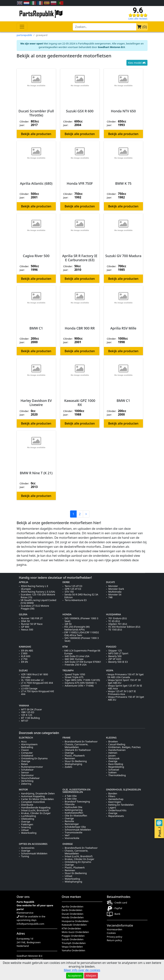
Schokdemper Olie (75, 827)
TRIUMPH (68, 670)
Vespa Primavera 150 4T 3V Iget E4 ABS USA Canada (125, 676)
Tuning (25, 856)
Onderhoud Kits (118, 810)
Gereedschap (116, 799)
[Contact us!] (159, 823)
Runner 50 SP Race (32, 624)
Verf (67, 835)
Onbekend (27, 756)
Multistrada (115, 592)
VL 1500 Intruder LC (33, 680)
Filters (112, 796)
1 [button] (73, 514)
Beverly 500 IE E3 (118, 662)
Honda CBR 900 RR (80, 328)
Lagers (112, 808)
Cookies (111, 933)
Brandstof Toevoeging (77, 802)
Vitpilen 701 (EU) (118, 624)
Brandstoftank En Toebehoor (81, 742)
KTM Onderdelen (71, 928)
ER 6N (25, 662)
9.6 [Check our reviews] (138, 10)
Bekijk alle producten (36, 134)
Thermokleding (117, 775)
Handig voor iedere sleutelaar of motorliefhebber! (56, 578)
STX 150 (69, 592)
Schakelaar (27, 770)
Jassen (112, 756)
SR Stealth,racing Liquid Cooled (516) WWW (39, 602)
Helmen (113, 753)
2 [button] (80, 514)
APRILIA (24, 582)
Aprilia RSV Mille (123, 328)
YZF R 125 (27, 715)
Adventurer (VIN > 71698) (79, 686)
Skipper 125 (115, 651)
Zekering (26, 784)
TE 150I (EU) (115, 630)
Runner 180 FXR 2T (32, 618)
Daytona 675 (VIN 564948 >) (81, 683)
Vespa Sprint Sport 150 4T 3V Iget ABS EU (124, 681)
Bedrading (27, 747)
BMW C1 (36, 328)
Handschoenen (117, 750)
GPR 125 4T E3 (73, 589)
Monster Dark (116, 589)
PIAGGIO (111, 647)
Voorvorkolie (72, 838)
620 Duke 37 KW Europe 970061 (83, 662)
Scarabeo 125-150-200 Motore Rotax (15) (38, 596)
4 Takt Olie (71, 799)
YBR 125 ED (28, 712)
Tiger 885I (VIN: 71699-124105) (82, 680)
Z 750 (24, 659)
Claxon (25, 750)
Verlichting (27, 781)
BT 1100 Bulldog (31, 718)
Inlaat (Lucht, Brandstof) (35, 810)
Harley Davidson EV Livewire (36, 403)
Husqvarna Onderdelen (75, 921)
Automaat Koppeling (33, 796)
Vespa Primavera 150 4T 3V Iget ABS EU (126, 698)
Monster (113, 586)
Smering (26, 827)
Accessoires (28, 848)
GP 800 (25, 627)
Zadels (69, 767)
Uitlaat (25, 830)
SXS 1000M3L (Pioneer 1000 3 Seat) (81, 620)
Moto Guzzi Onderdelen (75, 932)
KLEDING (111, 738)
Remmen (70, 758)
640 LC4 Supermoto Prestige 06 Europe (82, 652)
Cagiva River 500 (36, 256)
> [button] (86, 514)
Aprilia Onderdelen (73, 906)
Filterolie (70, 804)
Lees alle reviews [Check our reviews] (138, 19)
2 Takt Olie (71, 796)
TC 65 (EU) (114, 621)
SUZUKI (23, 670)
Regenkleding (116, 767)
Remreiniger (72, 824)
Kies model (137, 63)
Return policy (114, 940)
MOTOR (23, 789)
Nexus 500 (27, 630)
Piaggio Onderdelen (73, 936)
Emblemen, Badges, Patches (125, 747)
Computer (27, 753)
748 (110, 597)
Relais (25, 764)
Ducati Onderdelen (73, 914)
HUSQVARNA (114, 614)
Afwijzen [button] (91, 976)
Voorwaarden (115, 929)
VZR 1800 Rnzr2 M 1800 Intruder (34, 676)
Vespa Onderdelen (72, 947)
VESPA (110, 670)
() (142, 27)
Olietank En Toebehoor (78, 750)
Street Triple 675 (74, 677)
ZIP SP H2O (115, 659)
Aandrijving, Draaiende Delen (38, 794)
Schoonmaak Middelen (78, 830)
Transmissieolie (74, 833)
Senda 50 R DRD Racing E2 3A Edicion (81, 596)
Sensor (25, 773)
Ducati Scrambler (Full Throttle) (36, 113)
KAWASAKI (25, 647)
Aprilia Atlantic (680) (36, 184)
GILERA (23, 614)
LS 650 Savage (29, 688)
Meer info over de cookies (82, 970)
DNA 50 (26, 621)
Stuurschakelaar (31, 778)
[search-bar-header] (105, 27)
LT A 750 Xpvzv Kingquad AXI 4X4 (37, 693)
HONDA (67, 614)
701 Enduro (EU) (118, 618)
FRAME (67, 738)
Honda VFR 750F (80, 184)
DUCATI (111, 582)
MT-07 (25, 721)
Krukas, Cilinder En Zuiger (36, 813)
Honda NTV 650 (123, 111)
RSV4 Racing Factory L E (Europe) (35, 588)
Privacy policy (115, 937)
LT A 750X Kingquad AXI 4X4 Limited (37, 684)
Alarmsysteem (29, 744)
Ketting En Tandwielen (121, 805)
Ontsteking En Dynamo (34, 758)
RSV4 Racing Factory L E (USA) (38, 592)
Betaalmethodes (119, 897)
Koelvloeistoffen (74, 813)
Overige (26, 761)
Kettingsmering (74, 810)
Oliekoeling (28, 819)
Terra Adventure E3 (76, 600)
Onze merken (71, 897)
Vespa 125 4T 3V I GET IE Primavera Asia (122, 693)
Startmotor (28, 775)
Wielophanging (74, 764)
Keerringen (115, 802)
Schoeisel (114, 770)
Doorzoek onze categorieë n (39, 733)
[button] (36, 103)
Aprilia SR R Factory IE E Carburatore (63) (80, 258)
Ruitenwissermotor (32, 767)
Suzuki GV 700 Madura (123, 256)
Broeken (113, 742)
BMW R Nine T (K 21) (36, 473)
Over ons (23, 897)
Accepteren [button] (75, 976)
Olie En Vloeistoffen (76, 816)
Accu (24, 742)
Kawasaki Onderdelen (74, 925)
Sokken (113, 773)
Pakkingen (27, 824)
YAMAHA (24, 705)
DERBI (66, 582)
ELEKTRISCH (26, 738)
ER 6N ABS (27, 651)
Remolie (69, 821)
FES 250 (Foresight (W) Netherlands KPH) (77, 628)
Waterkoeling (29, 833)
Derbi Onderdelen (72, 910)
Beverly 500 (115, 656)
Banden (113, 794)
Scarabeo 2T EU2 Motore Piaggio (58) (35, 607)
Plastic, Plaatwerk (75, 756)
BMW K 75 (123, 184)
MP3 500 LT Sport (118, 653)
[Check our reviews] (138, 15)
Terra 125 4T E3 (74, 586)
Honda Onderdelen (73, 917)
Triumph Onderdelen (74, 943)
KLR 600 (26, 656)
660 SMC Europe (74, 659)
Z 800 (24, 653)
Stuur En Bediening (76, 761)
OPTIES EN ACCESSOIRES (33, 844)
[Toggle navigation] (22, 27)
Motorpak (114, 758)
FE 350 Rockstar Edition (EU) (124, 627)
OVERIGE (68, 844)
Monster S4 (115, 595)
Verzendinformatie (120, 925)
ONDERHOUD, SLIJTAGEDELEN (124, 789)
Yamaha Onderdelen (74, 950)
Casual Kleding (117, 744)
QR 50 (68, 624)
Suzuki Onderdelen (73, 939)
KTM (65, 647)
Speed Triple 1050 (75, 674)
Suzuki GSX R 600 (80, 111)
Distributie (27, 805)
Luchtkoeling (29, 816)
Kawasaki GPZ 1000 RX (80, 403)
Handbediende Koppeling (36, 808)
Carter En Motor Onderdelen (38, 799)
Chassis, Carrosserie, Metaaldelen (76, 746)
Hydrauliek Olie (74, 807)
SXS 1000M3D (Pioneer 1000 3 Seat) (82, 639)
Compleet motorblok (33, 802)
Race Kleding (116, 764)
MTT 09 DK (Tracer (32, 709)
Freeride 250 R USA (76, 665)
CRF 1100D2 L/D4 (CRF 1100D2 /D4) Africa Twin (81, 634)
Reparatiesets (116, 816)
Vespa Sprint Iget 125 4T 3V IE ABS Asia (125, 687)
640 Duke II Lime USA (77, 656)
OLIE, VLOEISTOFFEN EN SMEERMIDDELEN (77, 791)
